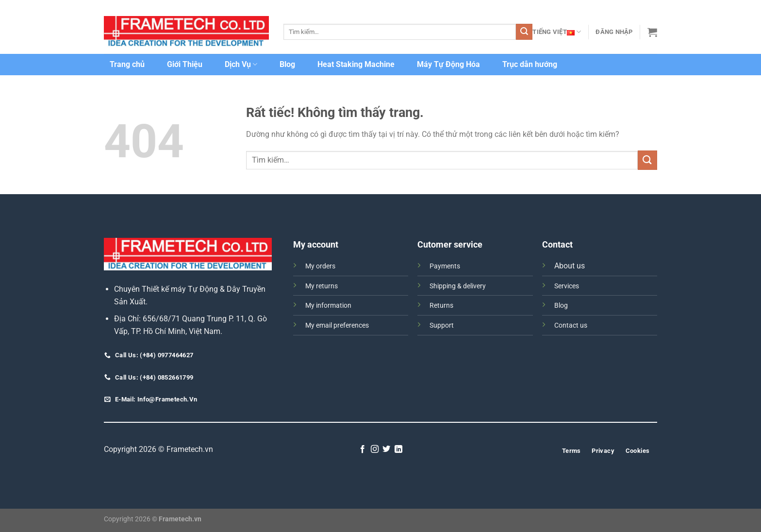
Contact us (571, 325)
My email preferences (337, 325)
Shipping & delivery (458, 286)
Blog (287, 64)
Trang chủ (127, 64)
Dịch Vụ (241, 65)
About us (570, 266)
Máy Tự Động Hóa (448, 64)
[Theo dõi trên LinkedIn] (398, 449)
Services (567, 286)
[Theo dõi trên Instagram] (375, 449)
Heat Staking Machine (356, 64)
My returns (322, 286)
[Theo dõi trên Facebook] (363, 449)
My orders (320, 266)
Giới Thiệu (185, 64)
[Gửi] (524, 32)
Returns (441, 306)
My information (328, 306)
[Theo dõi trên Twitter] (386, 449)
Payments (445, 266)
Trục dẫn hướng (530, 64)
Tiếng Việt (557, 32)
